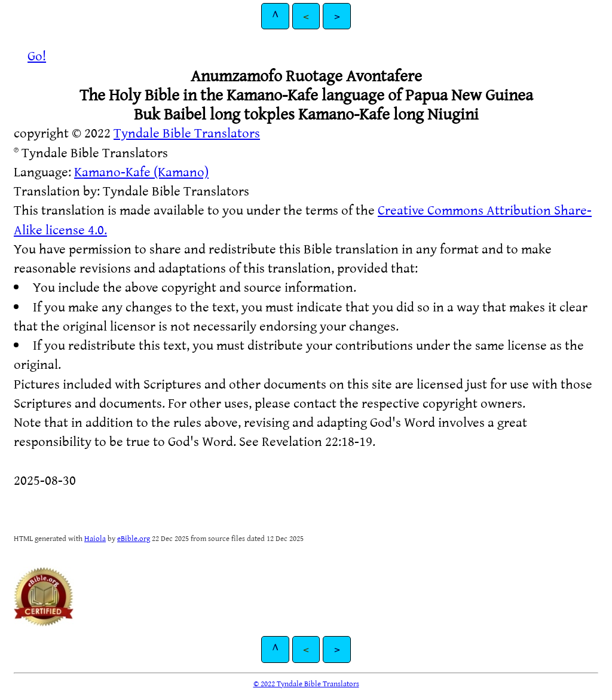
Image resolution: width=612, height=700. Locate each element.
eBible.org (134, 538)
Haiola (95, 538)
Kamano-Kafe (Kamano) (141, 171)
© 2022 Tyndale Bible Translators (306, 683)
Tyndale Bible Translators (187, 132)
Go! (37, 55)
